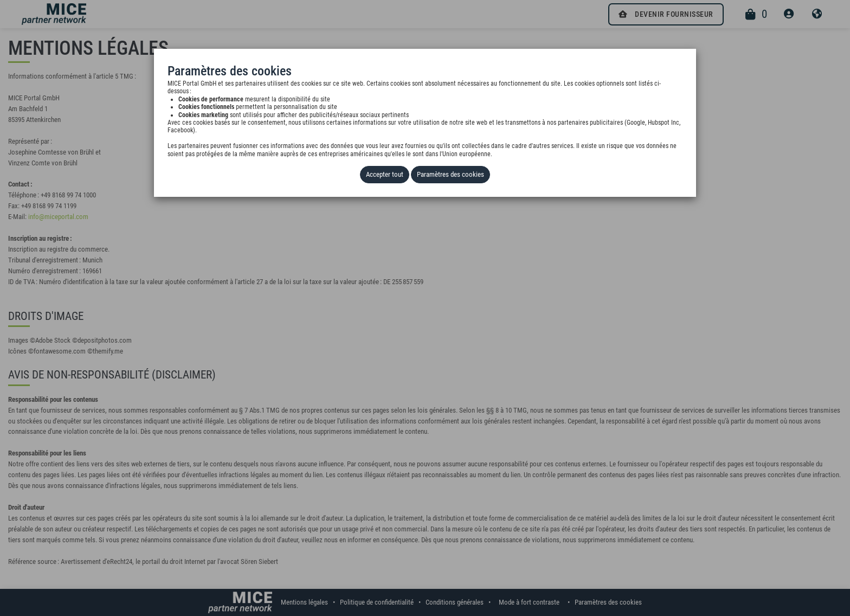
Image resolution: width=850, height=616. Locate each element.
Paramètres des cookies (450, 174)
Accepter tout (385, 174)
